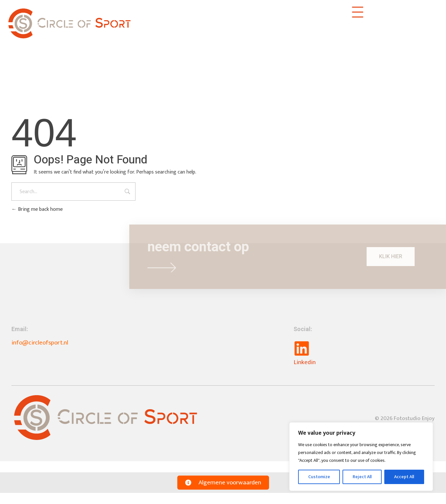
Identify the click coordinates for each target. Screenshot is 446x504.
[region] (361, 457)
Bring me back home (37, 209)
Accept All (404, 477)
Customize (319, 477)
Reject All (362, 477)
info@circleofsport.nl (40, 343)
